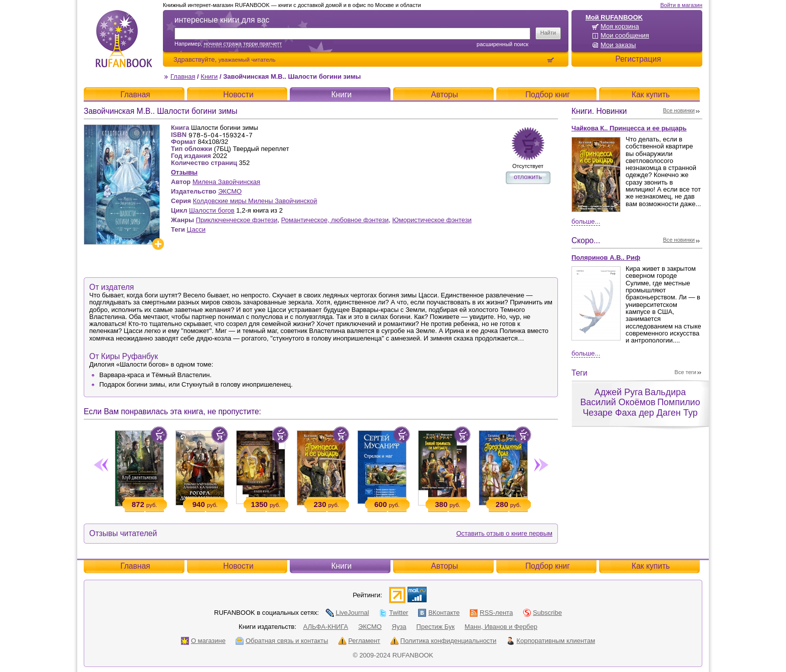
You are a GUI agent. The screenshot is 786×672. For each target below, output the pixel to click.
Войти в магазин (681, 5)
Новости (238, 95)
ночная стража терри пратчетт (243, 44)
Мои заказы (618, 45)
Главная (183, 76)
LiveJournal (348, 613)
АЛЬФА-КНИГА (326, 627)
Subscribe (542, 613)
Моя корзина (620, 26)
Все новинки (679, 110)
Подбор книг (548, 95)
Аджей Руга (619, 392)
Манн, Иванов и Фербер (501, 627)
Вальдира (665, 392)
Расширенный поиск (503, 44)
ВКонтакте (439, 613)
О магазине (203, 641)
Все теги (685, 372)
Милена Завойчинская (226, 182)
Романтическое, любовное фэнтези (335, 220)
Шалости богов (212, 210)
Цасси (196, 229)
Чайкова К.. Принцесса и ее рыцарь (629, 128)
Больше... (586, 221)
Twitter (394, 613)
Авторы (445, 95)
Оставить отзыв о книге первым (504, 533)
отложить (528, 177)
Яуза (399, 627)
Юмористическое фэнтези (432, 220)
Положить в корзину (159, 435)
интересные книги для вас (222, 20)
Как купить (651, 95)
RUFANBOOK (124, 39)
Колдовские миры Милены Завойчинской (255, 201)
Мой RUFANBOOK (614, 17)
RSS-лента (491, 613)
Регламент (359, 641)
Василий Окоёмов (618, 402)
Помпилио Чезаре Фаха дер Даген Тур (641, 407)
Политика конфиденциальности (444, 641)
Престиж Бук (436, 627)
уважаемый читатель (247, 59)
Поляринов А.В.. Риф (606, 258)
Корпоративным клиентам (551, 641)
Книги (209, 76)
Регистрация (638, 59)
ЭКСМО (230, 191)
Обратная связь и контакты (282, 641)
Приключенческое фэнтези (237, 220)
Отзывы (184, 172)
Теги (579, 373)
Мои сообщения (625, 35)
